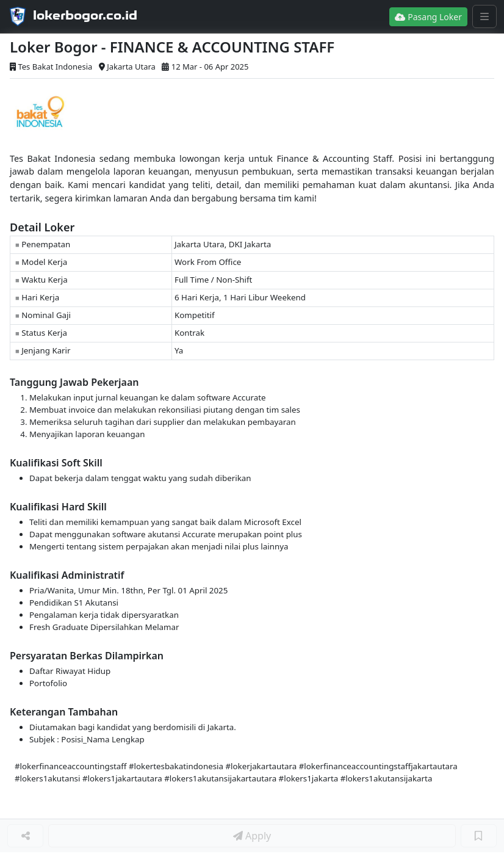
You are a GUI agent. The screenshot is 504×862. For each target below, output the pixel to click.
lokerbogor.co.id (85, 15)
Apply (252, 836)
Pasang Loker (428, 17)
